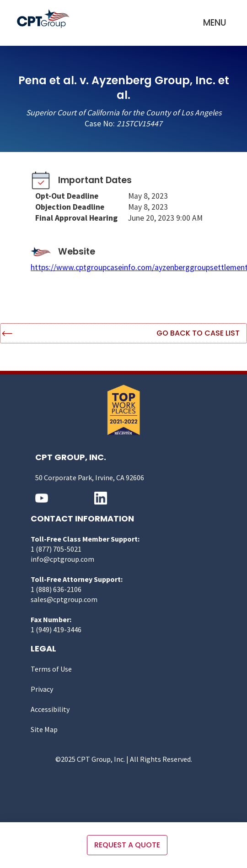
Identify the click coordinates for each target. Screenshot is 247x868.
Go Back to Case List (198, 333)
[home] (46, 19)
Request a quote (127, 845)
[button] (215, 23)
